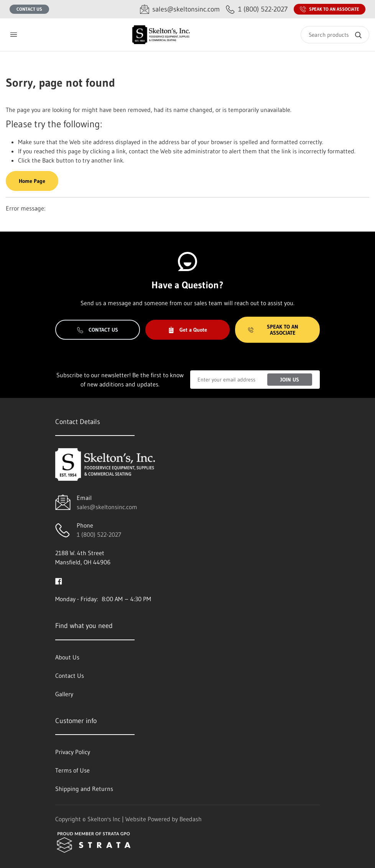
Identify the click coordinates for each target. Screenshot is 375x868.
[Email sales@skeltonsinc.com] (180, 9)
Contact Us (29, 9)
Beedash (191, 819)
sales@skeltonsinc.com (107, 507)
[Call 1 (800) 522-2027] (257, 9)
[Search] (335, 35)
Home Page (32, 181)
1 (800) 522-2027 (99, 534)
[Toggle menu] (13, 35)
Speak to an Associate (330, 9)
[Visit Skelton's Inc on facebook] (59, 580)
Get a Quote (187, 330)
